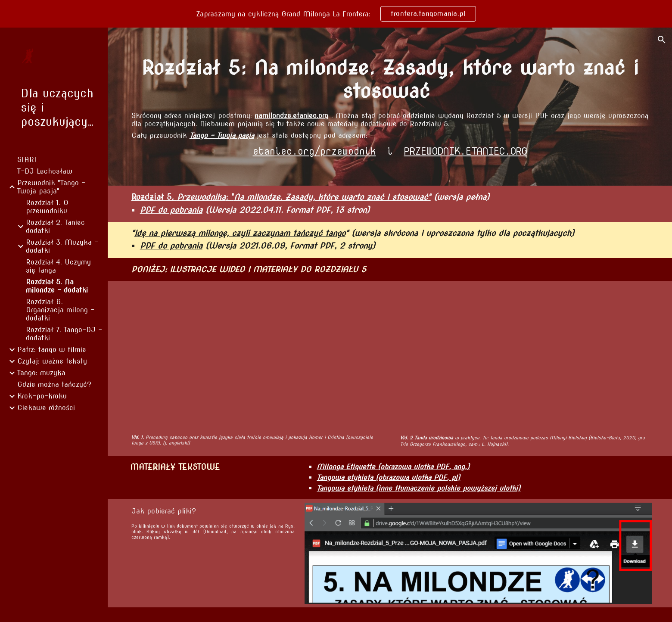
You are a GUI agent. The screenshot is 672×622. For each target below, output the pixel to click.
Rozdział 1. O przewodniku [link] (47, 207)
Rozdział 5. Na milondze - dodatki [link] (57, 286)
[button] (662, 40)
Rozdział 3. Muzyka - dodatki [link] (62, 246)
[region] (336, 14)
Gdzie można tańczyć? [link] (54, 384)
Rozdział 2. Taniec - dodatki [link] (59, 227)
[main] (390, 79)
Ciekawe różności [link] (46, 408)
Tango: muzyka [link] (41, 373)
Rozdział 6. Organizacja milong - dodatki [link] (60, 310)
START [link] (27, 160)
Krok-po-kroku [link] (42, 396)
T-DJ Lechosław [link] (45, 171)
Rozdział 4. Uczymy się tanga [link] (58, 266)
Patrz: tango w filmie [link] (52, 350)
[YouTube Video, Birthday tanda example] (523, 358)
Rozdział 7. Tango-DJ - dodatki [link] (64, 334)
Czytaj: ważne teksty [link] (52, 361)
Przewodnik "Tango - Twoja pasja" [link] (51, 187)
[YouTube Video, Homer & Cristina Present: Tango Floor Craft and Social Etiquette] (257, 358)
